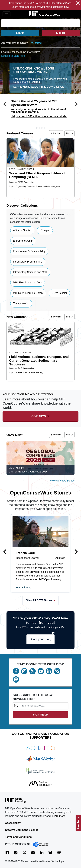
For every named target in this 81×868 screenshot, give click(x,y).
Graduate (26, 353)
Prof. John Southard (27, 368)
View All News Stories (62, 481)
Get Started (35, 43)
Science (19, 372)
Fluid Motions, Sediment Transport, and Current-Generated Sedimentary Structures (39, 361)
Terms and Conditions (18, 837)
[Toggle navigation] (6, 14)
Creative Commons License (22, 830)
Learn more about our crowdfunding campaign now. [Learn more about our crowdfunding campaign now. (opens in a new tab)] (40, 7)
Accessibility (13, 823)
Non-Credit (28, 169)
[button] (5, 113)
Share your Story (40, 639)
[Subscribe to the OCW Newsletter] (44, 706)
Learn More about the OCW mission (39, 87)
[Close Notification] (78, 4)
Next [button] (70, 133)
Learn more (11, 399)
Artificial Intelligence (52, 186)
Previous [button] (56, 133)
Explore (61, 33)
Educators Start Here (13, 56)
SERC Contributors (26, 182)
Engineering (21, 186)
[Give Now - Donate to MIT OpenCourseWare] (40, 416)
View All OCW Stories (41, 600)
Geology (40, 372)
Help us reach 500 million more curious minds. (39, 116)
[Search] (40, 23)
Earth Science (29, 372)
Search (20, 33)
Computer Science (35, 186)
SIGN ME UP (40, 715)
